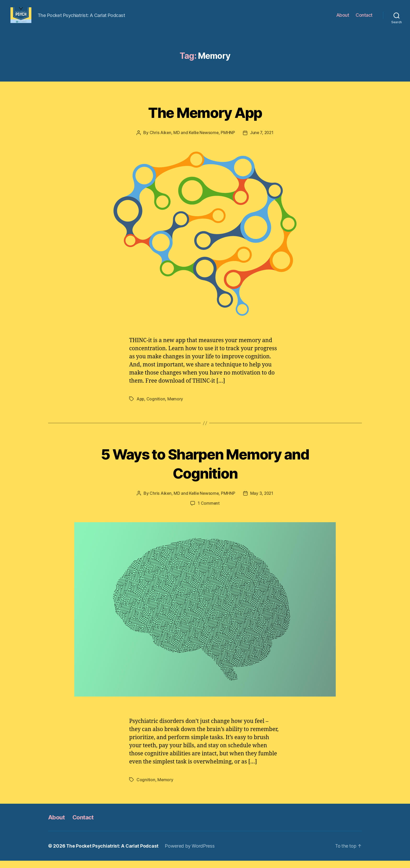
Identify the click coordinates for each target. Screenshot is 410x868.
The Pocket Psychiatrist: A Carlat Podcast (113, 853)
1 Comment (209, 511)
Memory (176, 406)
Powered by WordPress (191, 853)
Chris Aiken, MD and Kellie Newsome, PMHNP (192, 140)
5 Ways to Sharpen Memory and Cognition (205, 470)
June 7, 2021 (262, 140)
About (343, 19)
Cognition (156, 406)
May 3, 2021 (262, 501)
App (141, 406)
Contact (364, 19)
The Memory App (205, 120)
